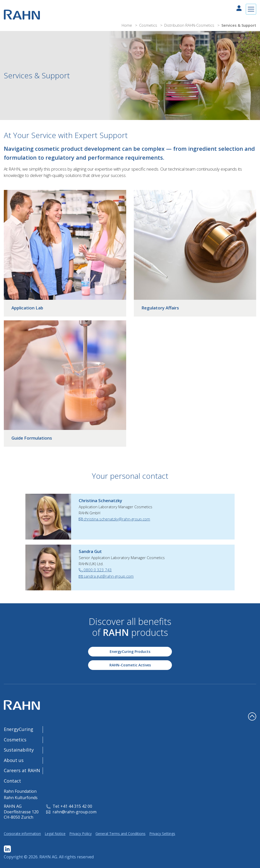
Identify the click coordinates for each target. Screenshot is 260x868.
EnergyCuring (19, 729)
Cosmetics (149, 25)
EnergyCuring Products (130, 652)
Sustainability (19, 750)
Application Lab (27, 308)
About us (14, 760)
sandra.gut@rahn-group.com (106, 576)
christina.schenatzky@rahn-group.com (114, 519)
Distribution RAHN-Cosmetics (190, 25)
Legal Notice (55, 834)
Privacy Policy (80, 834)
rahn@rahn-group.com (71, 812)
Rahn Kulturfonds (21, 798)
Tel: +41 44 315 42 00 (69, 806)
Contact (12, 781)
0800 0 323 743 (95, 570)
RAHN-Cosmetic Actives (130, 665)
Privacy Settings (162, 834)
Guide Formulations (32, 438)
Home (127, 25)
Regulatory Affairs (160, 308)
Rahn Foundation (20, 791)
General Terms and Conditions (120, 834)
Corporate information (22, 834)
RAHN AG (48, 857)
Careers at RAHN (22, 770)
